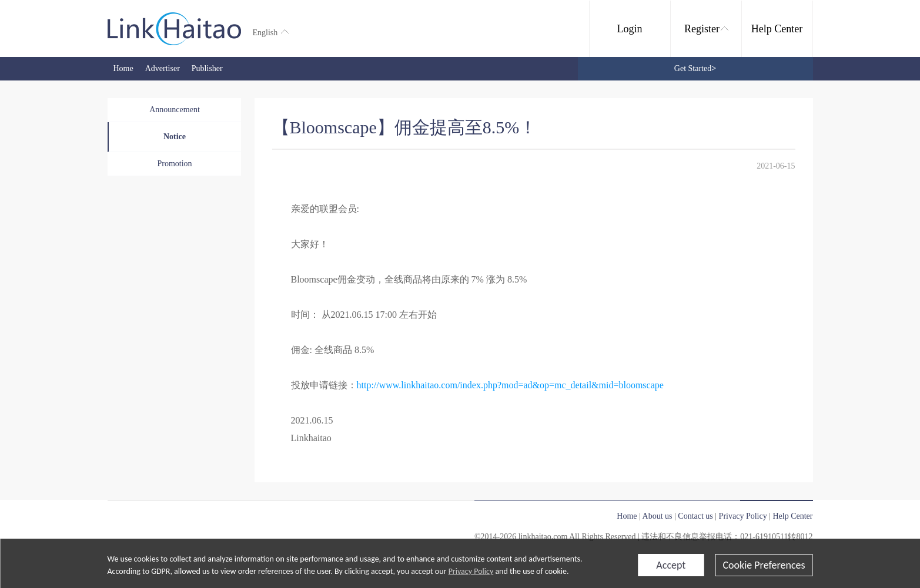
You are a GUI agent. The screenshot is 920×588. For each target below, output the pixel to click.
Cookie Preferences (764, 565)
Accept (671, 565)
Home (123, 68)
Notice (175, 137)
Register (706, 29)
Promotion (174, 164)
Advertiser (163, 68)
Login (630, 29)
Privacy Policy (471, 571)
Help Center (777, 29)
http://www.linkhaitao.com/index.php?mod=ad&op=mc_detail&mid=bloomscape (510, 385)
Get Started (695, 68)
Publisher (207, 68)
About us (658, 516)
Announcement (175, 110)
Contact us (695, 516)
